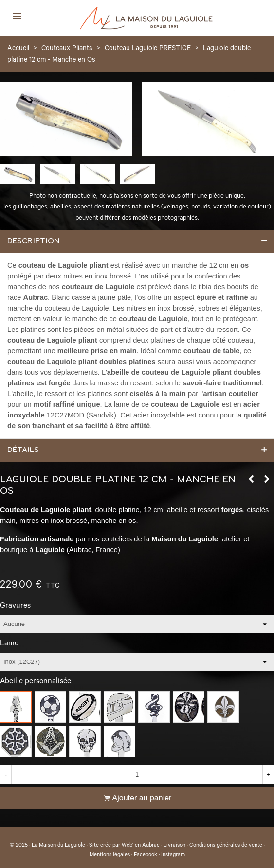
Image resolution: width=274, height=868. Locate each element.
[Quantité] (137, 775)
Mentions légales (110, 855)
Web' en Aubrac (141, 846)
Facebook (146, 855)
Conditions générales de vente (226, 846)
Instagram (173, 855)
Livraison (174, 846)
